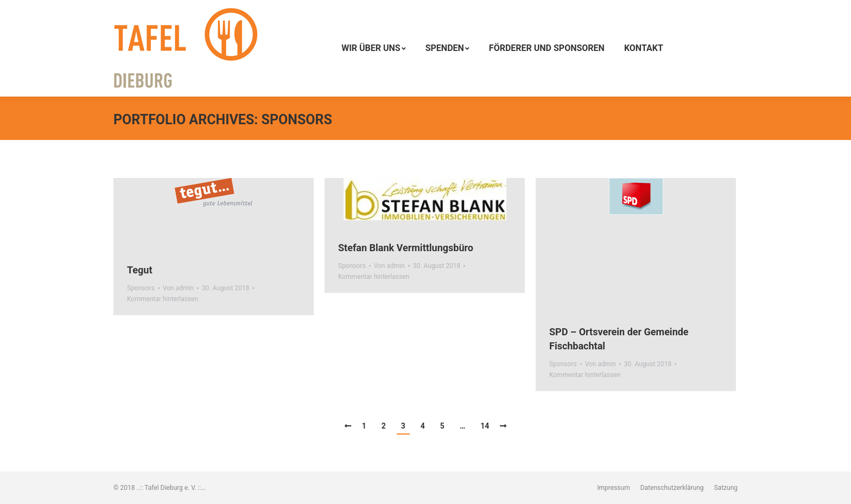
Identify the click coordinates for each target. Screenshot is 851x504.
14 (485, 426)
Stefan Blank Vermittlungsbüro (406, 248)
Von (178, 288)
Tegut (140, 270)
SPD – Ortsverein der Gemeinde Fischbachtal (619, 339)
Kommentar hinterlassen (163, 299)
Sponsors (141, 288)
